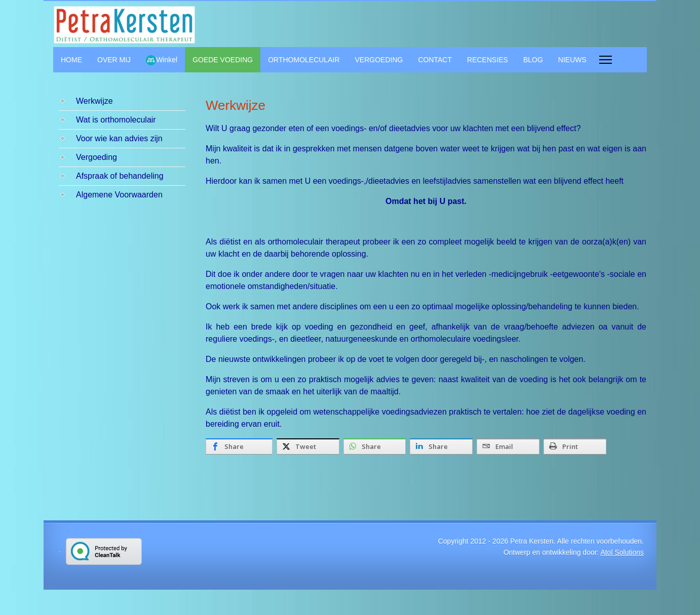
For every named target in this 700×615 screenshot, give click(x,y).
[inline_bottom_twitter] (308, 446)
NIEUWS (572, 60)
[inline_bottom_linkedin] (441, 446)
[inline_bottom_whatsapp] (375, 446)
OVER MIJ (114, 60)
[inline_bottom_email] (508, 446)
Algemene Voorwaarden (119, 195)
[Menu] (606, 60)
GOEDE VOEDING (223, 60)
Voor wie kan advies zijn (119, 138)
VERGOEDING (379, 60)
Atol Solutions (622, 552)
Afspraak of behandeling (120, 176)
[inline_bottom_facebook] (239, 446)
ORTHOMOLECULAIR (304, 60)
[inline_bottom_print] (575, 446)
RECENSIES (488, 60)
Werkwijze (94, 101)
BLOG (533, 60)
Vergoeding (96, 157)
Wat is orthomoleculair (116, 120)
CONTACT (435, 60)
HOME (71, 60)
